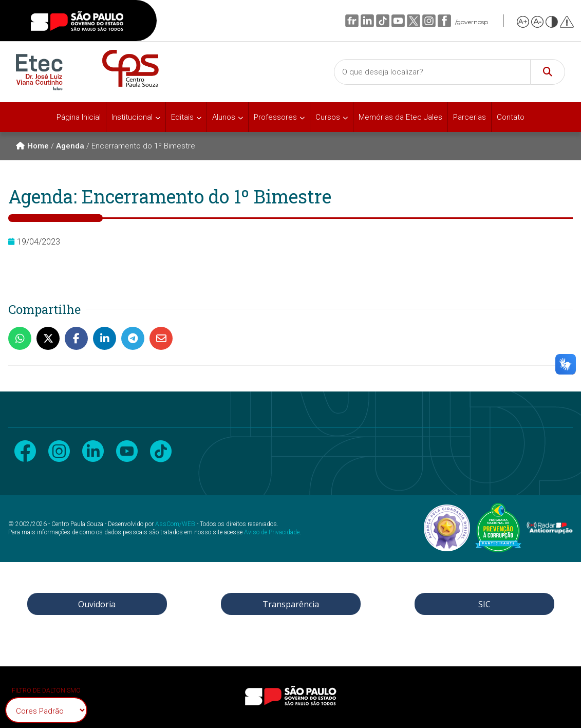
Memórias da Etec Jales (400, 117)
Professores (275, 117)
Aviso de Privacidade (272, 532)
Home (32, 146)
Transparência (291, 604)
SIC (484, 604)
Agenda (70, 146)
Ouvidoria (97, 604)
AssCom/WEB (175, 524)
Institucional (132, 117)
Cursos (328, 117)
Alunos (224, 117)
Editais (182, 117)
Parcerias (470, 117)
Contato (511, 117)
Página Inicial (79, 117)
